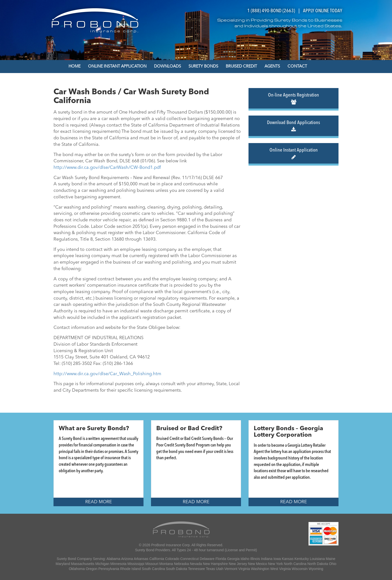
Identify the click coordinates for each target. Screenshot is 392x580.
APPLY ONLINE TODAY (323, 11)
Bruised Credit (241, 67)
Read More (99, 502)
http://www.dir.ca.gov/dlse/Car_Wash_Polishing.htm (107, 374)
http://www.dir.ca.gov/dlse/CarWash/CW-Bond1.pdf (107, 168)
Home (74, 67)
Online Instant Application (117, 67)
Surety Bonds (203, 67)
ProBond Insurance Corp (170, 545)
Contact (297, 67)
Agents (272, 67)
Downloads (167, 67)
